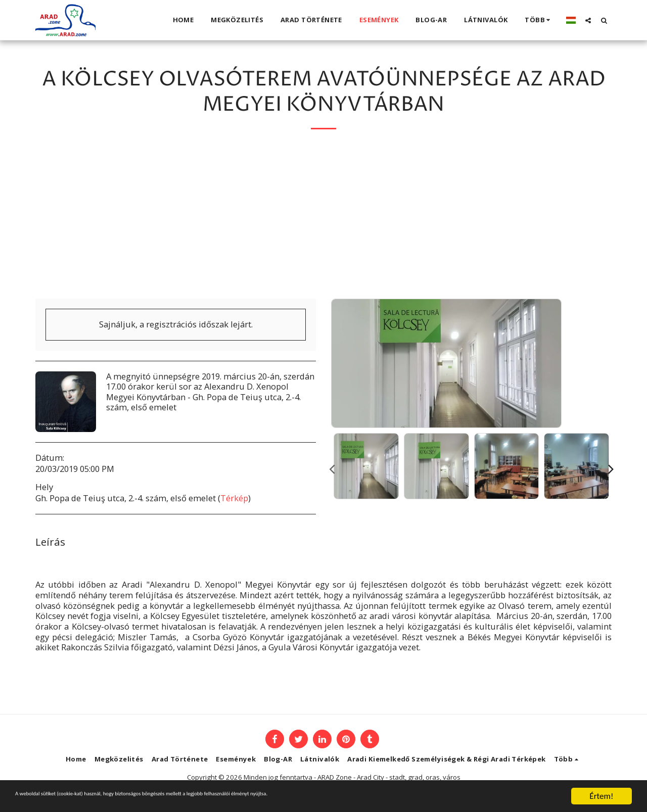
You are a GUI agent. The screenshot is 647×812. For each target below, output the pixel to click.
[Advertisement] (323, 223)
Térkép (234, 498)
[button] (588, 20)
